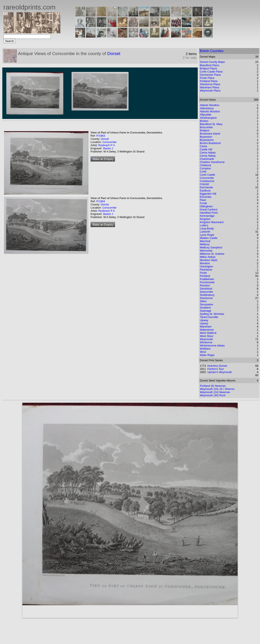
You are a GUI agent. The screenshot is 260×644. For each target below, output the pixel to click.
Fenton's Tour (216, 369)
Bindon (204, 121)
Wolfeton (205, 349)
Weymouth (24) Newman (215, 392)
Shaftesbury (207, 295)
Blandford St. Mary (211, 124)
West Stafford (208, 333)
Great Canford (209, 210)
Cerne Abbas (208, 153)
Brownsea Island (210, 134)
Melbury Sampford (211, 247)
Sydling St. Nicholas (212, 314)
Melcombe (206, 251)
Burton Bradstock (210, 143)
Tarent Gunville (209, 317)
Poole (203, 273)
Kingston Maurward (212, 222)
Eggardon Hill (208, 194)
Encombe (206, 197)
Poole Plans (207, 78)
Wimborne (206, 342)
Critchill (204, 184)
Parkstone (206, 270)
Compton (205, 168)
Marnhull (205, 241)
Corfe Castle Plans (211, 72)
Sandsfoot (206, 289)
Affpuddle (206, 115)
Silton (203, 301)
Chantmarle (207, 159)
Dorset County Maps (212, 62)
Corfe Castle (207, 175)
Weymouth (206, 339)
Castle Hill (206, 149)
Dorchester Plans (210, 75)
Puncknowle (207, 282)
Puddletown (207, 279)
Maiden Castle (209, 238)
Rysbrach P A (107, 145)
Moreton (205, 263)
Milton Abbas (208, 257)
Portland (205, 276)
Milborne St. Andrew (212, 254)
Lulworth (205, 232)
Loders (204, 225)
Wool (203, 352)
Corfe (203, 172)
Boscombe (206, 127)
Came (204, 146)
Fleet (203, 200)
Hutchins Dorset (217, 366)
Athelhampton (208, 118)
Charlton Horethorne (212, 162)
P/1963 (101, 136)
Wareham (206, 327)
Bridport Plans (209, 68)
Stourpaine (207, 304)
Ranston (205, 285)
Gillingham (206, 206)
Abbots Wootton (210, 105)
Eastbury (205, 191)
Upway (204, 320)
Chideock (206, 165)
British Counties (212, 51)
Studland (205, 308)
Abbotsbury (207, 108)
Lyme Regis (207, 235)
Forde (203, 203)
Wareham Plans (210, 87)
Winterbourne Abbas (212, 346)
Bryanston (206, 137)
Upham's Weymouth (220, 372)
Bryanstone (207, 140)
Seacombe (206, 292)
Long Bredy (207, 228)
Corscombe (109, 142)
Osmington (207, 266)
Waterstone (207, 330)
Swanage (206, 311)
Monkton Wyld (209, 260)
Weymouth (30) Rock (213, 395)
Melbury (205, 244)
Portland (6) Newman (213, 386)
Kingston (205, 219)
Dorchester (207, 187)
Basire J (108, 148)
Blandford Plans (210, 65)
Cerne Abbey (208, 156)
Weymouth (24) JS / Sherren (217, 389)
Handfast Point (209, 213)
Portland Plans (209, 81)
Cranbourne (207, 181)
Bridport (205, 130)
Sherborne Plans (210, 84)
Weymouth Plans (210, 91)
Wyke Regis (207, 355)
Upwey (204, 323)
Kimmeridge (207, 216)
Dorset (114, 53)
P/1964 (101, 201)
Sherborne (206, 298)
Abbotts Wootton (210, 111)
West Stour (207, 336)
